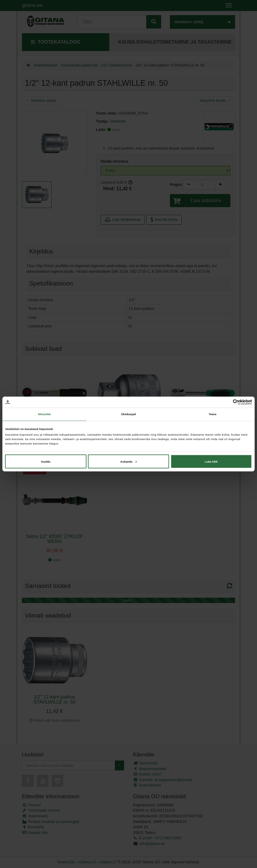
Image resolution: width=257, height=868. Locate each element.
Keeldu (46, 461)
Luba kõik (211, 461)
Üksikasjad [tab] (128, 414)
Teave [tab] (213, 414)
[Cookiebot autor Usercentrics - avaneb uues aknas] (226, 402)
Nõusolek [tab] (45, 414)
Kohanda (129, 461)
